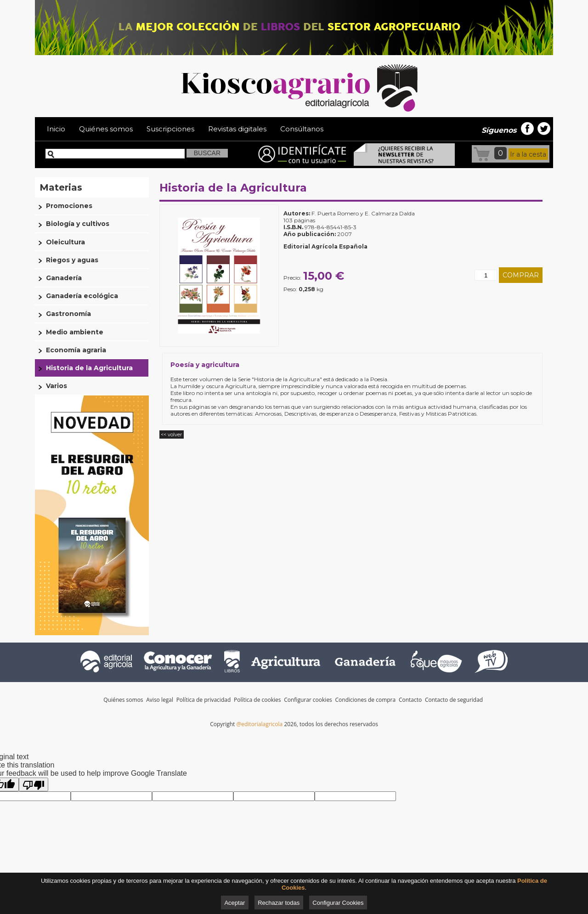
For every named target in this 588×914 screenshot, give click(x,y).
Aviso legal (160, 700)
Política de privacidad (204, 700)
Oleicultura (65, 242)
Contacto (411, 700)
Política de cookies (258, 700)
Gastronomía (68, 314)
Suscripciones (170, 129)
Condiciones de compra (366, 700)
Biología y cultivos (78, 224)
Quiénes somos (106, 129)
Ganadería (64, 278)
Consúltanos (302, 129)
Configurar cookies (308, 700)
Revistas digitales (237, 129)
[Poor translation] (34, 784)
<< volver (171, 435)
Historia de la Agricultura (233, 188)
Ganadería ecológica (82, 296)
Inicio (56, 129)
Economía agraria (76, 350)
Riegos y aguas (72, 260)
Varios (57, 386)
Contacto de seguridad (454, 700)
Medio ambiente (75, 332)
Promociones (69, 206)
